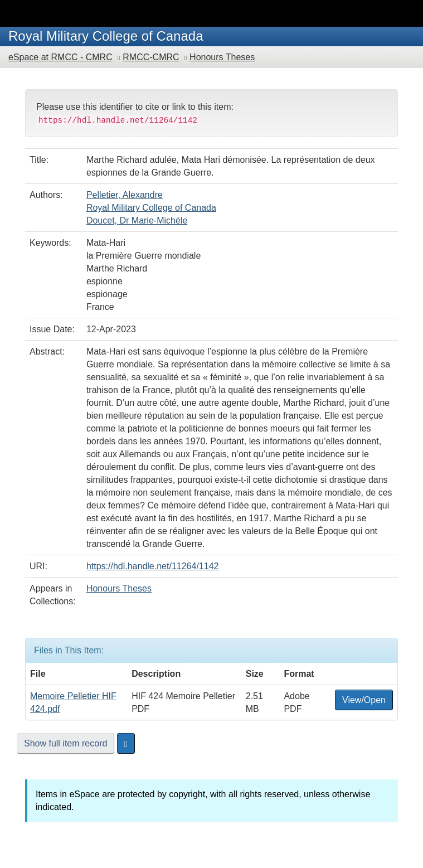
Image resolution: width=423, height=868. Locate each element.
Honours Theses (222, 57)
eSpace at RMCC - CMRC (60, 57)
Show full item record (65, 743)
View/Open (364, 700)
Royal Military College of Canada (151, 208)
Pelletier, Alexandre (125, 195)
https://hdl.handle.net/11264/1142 (153, 566)
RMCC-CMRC (151, 57)
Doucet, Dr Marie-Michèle (137, 220)
